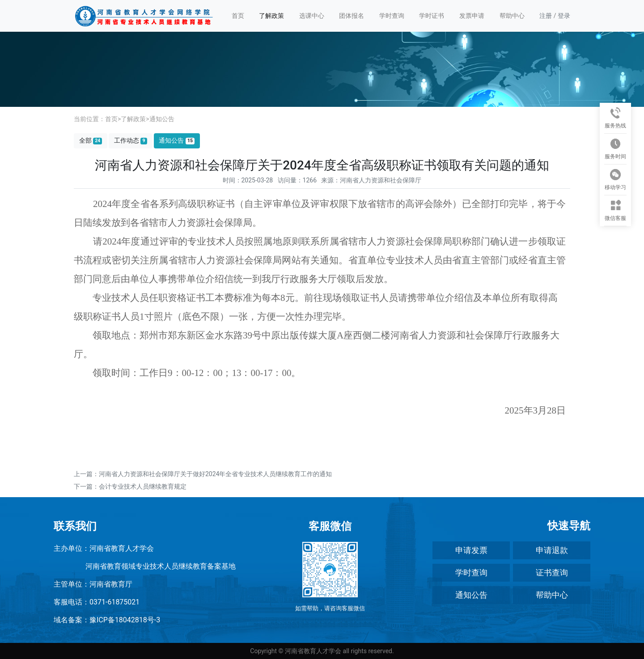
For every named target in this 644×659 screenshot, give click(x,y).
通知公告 (162, 119)
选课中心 (312, 16)
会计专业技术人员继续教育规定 (143, 486)
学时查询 (392, 16)
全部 (91, 141)
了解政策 (271, 16)
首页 (238, 16)
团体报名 (352, 16)
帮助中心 (512, 16)
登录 (564, 16)
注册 (546, 16)
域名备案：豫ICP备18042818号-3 (107, 620)
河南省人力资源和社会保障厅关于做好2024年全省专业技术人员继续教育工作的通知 (215, 474)
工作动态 (131, 141)
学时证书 (432, 16)
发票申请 (472, 16)
